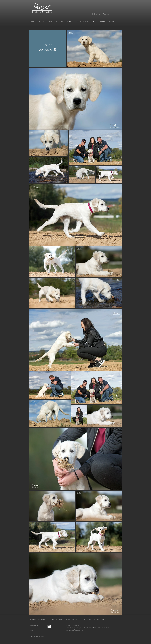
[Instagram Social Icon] (49, 626)
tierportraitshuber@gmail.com (93, 619)
